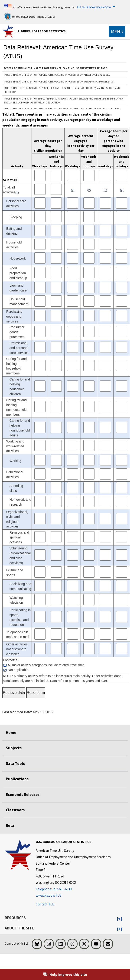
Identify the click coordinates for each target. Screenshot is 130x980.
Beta (10, 826)
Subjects (14, 748)
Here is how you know (94, 7)
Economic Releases (23, 795)
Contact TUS (45, 904)
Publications (17, 779)
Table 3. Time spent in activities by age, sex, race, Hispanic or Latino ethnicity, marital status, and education (62, 90)
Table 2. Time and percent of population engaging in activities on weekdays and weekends (59, 82)
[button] (119, 919)
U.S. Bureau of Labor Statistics (40, 31)
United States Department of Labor (30, 16)
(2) (5, 670)
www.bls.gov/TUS (49, 895)
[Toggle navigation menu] (117, 31)
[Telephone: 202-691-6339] (73, 889)
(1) (5, 665)
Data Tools (15, 764)
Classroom (15, 810)
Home (11, 733)
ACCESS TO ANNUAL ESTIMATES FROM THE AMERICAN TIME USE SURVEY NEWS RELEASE (55, 68)
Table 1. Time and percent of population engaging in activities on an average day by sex (57, 75)
